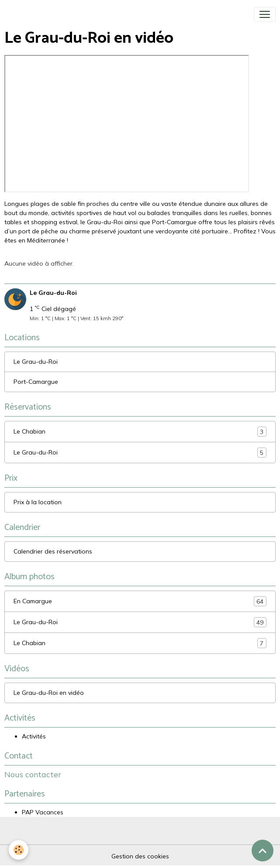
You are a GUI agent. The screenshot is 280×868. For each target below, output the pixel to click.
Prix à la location (38, 502)
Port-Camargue (36, 382)
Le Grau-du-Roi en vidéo (49, 693)
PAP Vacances (43, 812)
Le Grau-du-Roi (36, 362)
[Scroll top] (263, 851)
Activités (34, 736)
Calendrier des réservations (53, 551)
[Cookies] (19, 850)
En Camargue (140, 601)
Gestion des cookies (140, 856)
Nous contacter (33, 774)
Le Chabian (140, 432)
